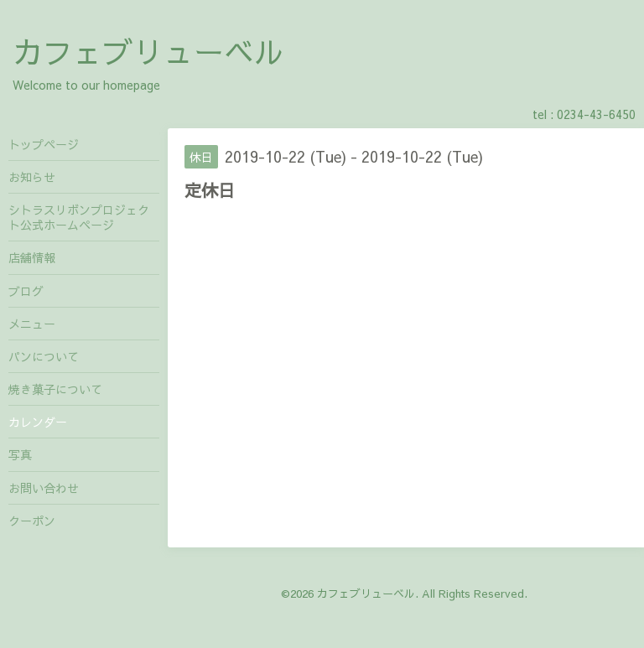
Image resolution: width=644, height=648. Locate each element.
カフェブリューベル (148, 51)
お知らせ (32, 177)
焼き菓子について (55, 389)
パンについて (44, 356)
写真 (20, 454)
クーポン (32, 521)
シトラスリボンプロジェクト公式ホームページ (79, 217)
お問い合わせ (44, 488)
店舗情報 (32, 257)
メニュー (32, 324)
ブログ (26, 291)
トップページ (44, 144)
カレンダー (38, 422)
